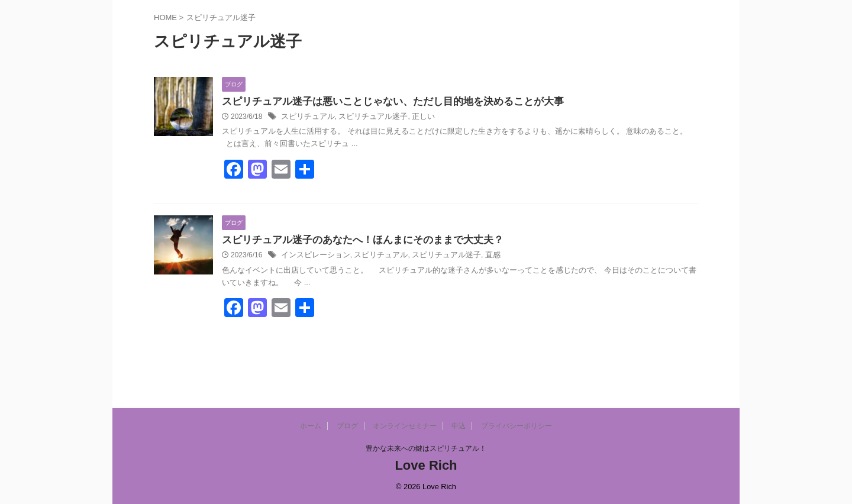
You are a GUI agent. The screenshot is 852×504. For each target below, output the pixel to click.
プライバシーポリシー (517, 426)
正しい (413, 118)
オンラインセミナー (405, 426)
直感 (477, 257)
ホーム (311, 426)
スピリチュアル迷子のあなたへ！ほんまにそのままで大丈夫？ (354, 241)
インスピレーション (313, 257)
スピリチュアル (306, 118)
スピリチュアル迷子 (366, 118)
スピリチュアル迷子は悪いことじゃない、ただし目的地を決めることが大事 (383, 102)
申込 (459, 426)
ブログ (347, 426)
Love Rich (426, 465)
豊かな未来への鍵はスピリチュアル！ (426, 448)
